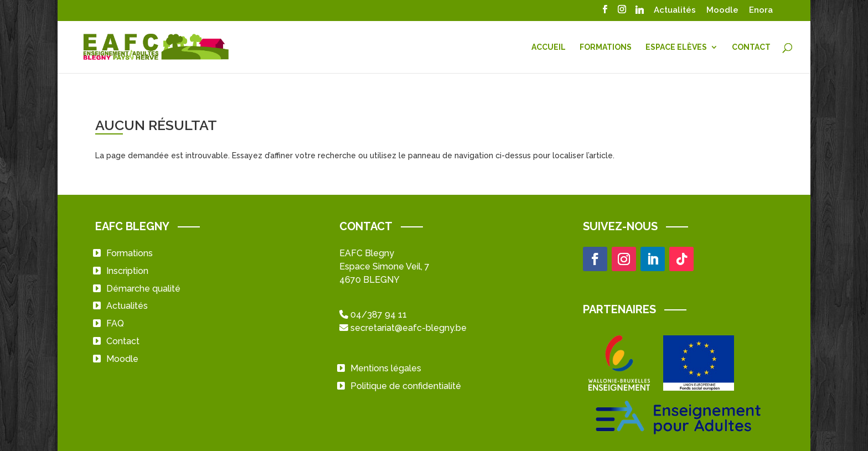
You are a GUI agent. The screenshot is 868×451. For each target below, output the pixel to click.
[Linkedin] (639, 13)
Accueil (549, 47)
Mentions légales (386, 368)
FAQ (115, 323)
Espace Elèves (676, 47)
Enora (761, 11)
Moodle (722, 11)
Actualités (675, 11)
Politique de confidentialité (406, 386)
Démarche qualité (143, 289)
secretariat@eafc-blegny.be (409, 328)
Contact (751, 47)
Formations (606, 47)
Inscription (127, 271)
